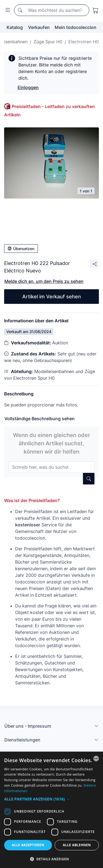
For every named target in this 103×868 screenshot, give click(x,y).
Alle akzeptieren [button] (28, 845)
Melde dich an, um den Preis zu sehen (44, 281)
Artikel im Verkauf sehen (52, 297)
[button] (51, 799)
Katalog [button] (15, 27)
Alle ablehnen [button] (77, 845)
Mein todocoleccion (76, 27)
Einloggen (28, 87)
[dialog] (51, 810)
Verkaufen (39, 27)
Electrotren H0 (84, 42)
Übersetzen (21, 249)
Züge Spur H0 (48, 42)
